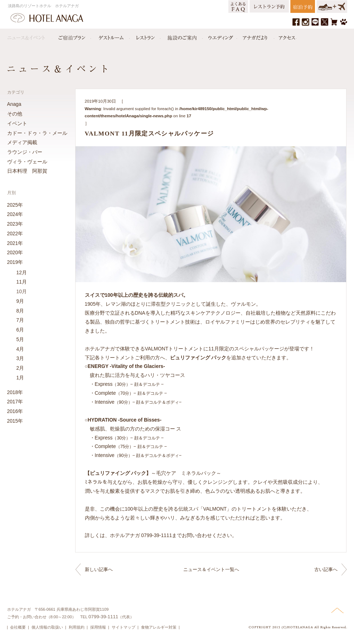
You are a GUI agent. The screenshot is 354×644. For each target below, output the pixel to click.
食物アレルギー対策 (159, 627)
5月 (20, 339)
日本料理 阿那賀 (27, 171)
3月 (20, 358)
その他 (15, 114)
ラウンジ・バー (25, 152)
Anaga (14, 104)
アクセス (285, 36)
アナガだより (256, 36)
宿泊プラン (72, 36)
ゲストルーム (110, 36)
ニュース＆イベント (30, 36)
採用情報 (98, 627)
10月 (22, 291)
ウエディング (220, 36)
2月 (20, 368)
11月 (22, 282)
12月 (22, 272)
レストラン (145, 36)
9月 (20, 301)
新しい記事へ (99, 569)
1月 (20, 378)
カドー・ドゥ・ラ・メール (37, 133)
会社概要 (18, 627)
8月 (20, 311)
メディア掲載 (22, 142)
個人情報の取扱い (47, 627)
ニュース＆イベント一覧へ (211, 569)
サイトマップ (123, 627)
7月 (20, 320)
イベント (17, 123)
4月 (20, 349)
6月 (20, 330)
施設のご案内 (181, 36)
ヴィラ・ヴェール (27, 162)
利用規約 (77, 627)
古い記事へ (326, 569)
